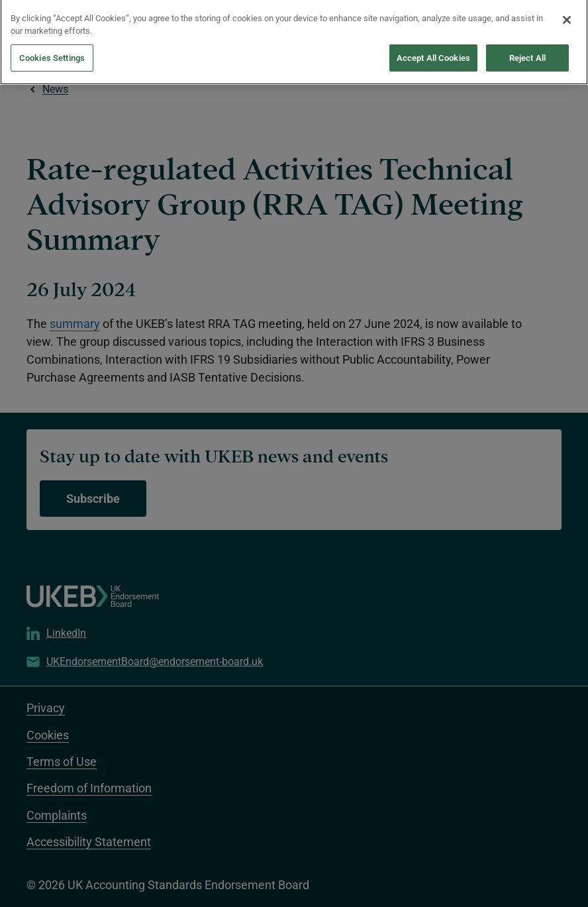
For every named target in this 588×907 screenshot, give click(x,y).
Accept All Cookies (433, 50)
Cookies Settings (52, 50)
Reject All (527, 50)
